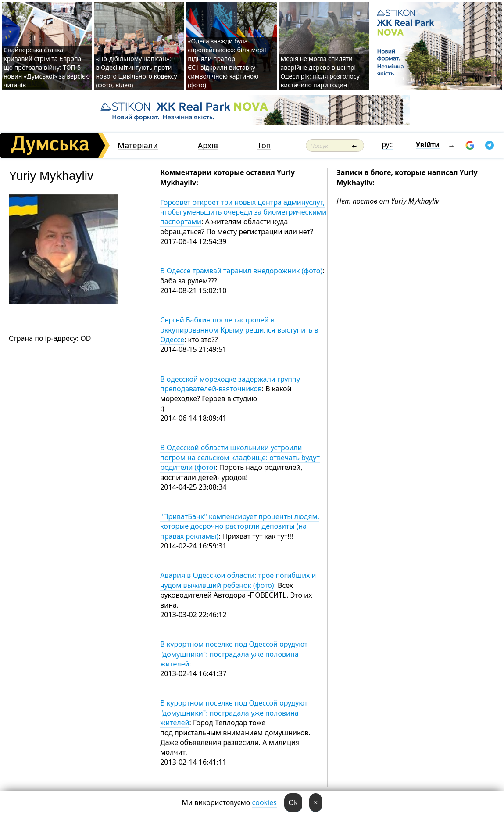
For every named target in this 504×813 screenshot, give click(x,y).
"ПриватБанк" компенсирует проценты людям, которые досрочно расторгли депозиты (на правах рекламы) (240, 526)
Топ (264, 145)
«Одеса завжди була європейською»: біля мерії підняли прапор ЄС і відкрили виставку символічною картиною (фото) (227, 63)
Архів (208, 145)
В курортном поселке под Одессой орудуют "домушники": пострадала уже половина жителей (234, 654)
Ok (293, 802)
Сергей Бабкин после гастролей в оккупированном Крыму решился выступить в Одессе (239, 330)
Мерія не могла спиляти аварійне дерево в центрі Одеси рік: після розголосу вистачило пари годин (320, 72)
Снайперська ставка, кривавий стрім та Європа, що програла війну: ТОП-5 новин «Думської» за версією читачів (47, 67)
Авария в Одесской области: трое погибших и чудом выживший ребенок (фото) (238, 580)
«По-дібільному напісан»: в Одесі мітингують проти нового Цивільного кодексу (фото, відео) (136, 72)
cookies (265, 802)
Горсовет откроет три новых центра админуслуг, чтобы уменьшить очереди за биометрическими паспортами (243, 212)
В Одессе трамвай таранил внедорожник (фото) (241, 271)
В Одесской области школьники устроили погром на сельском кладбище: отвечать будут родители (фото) (240, 457)
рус (387, 144)
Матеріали (138, 145)
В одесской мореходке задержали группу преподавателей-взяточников (230, 384)
